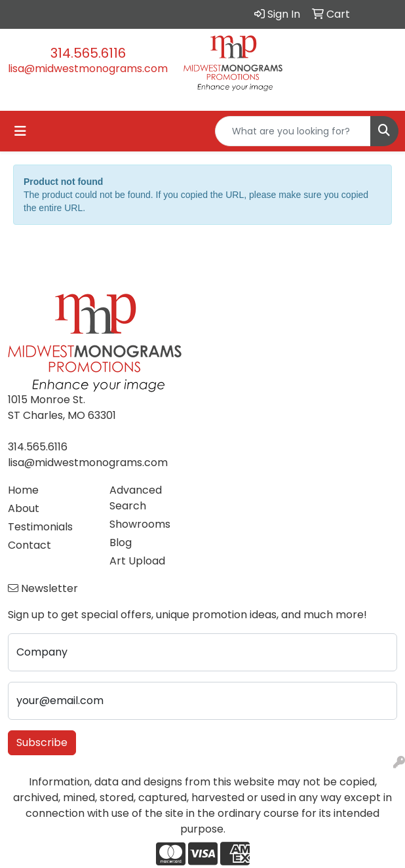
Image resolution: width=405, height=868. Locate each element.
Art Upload (137, 561)
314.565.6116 (88, 53)
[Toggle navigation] (20, 131)
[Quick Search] (293, 131)
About (24, 508)
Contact (29, 545)
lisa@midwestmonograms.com (88, 69)
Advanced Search (136, 498)
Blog (121, 542)
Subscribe (42, 742)
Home (23, 490)
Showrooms (140, 524)
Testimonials (40, 527)
